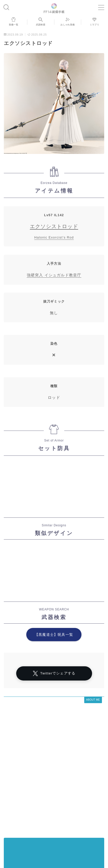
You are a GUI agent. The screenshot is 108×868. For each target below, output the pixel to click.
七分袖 (59, 813)
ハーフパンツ (91, 813)
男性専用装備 (91, 828)
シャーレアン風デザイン (82, 801)
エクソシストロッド (54, 226)
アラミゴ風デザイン (28, 809)
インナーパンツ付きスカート (28, 813)
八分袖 (23, 817)
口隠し (52, 820)
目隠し (96, 820)
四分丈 (90, 809)
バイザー (70, 828)
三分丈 (73, 832)
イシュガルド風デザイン (25, 820)
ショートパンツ (18, 828)
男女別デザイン (74, 820)
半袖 (73, 813)
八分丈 (23, 824)
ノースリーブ (59, 805)
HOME (9, 790)
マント (23, 805)
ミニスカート (93, 832)
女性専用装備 (70, 809)
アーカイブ (15, 767)
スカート (40, 824)
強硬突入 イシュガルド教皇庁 (54, 275)
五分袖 (85, 824)
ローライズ (82, 805)
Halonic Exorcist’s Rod (54, 237)
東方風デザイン (45, 817)
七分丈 (85, 817)
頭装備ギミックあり (23, 832)
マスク (39, 805)
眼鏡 (51, 809)
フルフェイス (52, 832)
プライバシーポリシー (43, 801)
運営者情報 (14, 801)
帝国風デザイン (46, 828)
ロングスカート (63, 824)
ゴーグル (68, 817)
